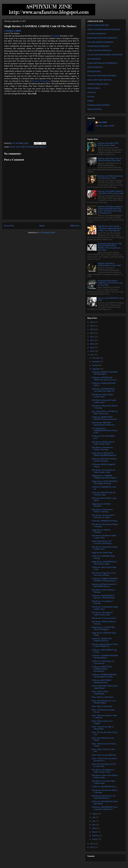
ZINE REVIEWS (94, 88)
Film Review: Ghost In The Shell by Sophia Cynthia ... (105, 776)
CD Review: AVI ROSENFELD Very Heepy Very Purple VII (103, 390)
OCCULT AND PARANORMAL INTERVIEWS (105, 55)
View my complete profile (105, 126)
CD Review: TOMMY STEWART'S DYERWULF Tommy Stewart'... (105, 580)
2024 (92, 329)
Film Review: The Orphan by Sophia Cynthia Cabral (102, 614)
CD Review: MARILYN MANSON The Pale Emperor (105, 373)
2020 (92, 344)
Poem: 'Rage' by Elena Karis (102, 706)
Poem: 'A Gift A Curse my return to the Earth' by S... (104, 760)
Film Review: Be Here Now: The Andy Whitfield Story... (104, 797)
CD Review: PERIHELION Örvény (105, 521)
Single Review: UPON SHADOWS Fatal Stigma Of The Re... (105, 482)
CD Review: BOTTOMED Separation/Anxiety (101, 681)
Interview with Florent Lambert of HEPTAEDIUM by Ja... (104, 585)
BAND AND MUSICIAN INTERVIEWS (102, 38)
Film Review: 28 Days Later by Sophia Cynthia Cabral (103, 443)
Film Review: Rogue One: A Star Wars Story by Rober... (104, 574)
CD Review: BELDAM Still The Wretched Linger (104, 494)
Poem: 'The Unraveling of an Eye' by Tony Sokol (104, 765)
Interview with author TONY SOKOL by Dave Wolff (108, 144)
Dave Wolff (102, 122)
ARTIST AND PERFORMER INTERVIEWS (104, 30)
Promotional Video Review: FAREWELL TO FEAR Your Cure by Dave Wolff (110, 283)
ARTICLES (92, 92)
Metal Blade (55, 36)
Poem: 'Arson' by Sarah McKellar (104, 755)
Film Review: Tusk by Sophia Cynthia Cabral (102, 396)
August (95, 814)
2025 (92, 326)
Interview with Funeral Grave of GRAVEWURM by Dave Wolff (110, 160)
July (94, 817)
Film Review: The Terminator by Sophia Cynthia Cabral (104, 471)
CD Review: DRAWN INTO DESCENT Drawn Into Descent (104, 418)
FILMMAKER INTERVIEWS (98, 46)
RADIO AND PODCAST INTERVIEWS (102, 63)
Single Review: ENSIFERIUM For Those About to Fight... (104, 563)
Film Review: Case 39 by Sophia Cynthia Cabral (104, 782)
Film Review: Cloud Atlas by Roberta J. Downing (102, 449)
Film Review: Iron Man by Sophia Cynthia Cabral (104, 537)
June (94, 821)
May (94, 825)
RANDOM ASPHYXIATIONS (98, 105)
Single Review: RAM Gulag (102, 553)
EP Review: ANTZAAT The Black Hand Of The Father (104, 460)
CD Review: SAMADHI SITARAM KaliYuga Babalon (105, 657)
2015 (92, 847)
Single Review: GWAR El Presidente (101, 505)
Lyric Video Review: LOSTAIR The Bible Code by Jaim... (105, 412)
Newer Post (9, 226)
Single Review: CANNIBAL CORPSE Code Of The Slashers (104, 477)
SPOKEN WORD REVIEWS (98, 84)
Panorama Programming (41, 81)
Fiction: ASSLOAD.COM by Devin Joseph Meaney (105, 687)
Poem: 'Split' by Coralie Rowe (103, 697)
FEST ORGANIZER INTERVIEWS (100, 42)
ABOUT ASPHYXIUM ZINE (98, 25)
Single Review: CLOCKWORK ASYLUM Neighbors (103, 628)
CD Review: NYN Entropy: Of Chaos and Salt (103, 662)
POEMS (90, 101)
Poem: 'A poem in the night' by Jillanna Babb (103, 728)
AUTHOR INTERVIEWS (97, 34)
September (96, 369)
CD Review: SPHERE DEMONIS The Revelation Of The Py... (104, 676)
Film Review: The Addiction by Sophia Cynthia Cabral (103, 771)
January (95, 839)
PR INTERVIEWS (94, 59)
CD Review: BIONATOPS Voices (104, 787)
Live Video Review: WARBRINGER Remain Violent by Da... (105, 431)
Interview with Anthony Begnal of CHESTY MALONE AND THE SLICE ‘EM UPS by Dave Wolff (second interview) (110, 210)
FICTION (91, 97)
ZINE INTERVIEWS (95, 67)
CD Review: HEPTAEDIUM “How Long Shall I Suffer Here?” (105, 808)
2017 (92, 355)
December (96, 358)
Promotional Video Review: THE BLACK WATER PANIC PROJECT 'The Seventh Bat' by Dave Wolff (110, 247)
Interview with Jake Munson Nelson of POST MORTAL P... (105, 645)
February (96, 836)
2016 (92, 844)
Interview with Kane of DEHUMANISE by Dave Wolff (109, 264)
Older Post (75, 226)
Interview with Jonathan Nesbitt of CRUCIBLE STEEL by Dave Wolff (111, 192)
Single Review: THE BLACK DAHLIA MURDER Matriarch (104, 454)
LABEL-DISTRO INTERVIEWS (99, 51)
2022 (92, 337)
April (94, 828)
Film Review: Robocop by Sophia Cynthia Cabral (104, 401)
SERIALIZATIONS (94, 109)
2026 (92, 322)
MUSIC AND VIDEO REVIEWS (22, 147)
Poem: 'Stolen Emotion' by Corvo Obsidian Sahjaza (104, 702)
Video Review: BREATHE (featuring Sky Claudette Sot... (104, 424)
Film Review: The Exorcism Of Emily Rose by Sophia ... (103, 516)
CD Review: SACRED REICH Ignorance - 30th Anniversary (103, 597)
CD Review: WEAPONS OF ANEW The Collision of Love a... (105, 379)
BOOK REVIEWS (94, 72)
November (96, 362)
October (95, 365)
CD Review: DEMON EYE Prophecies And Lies (102, 640)
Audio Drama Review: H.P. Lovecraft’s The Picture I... (102, 542)
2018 (92, 351)
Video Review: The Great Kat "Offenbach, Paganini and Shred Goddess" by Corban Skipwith (109, 228)
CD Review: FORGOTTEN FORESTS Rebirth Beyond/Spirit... (102, 669)
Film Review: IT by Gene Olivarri (104, 618)
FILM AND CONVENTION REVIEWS (102, 76)
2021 (92, 340)
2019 (92, 348)
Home (42, 226)
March (95, 832)
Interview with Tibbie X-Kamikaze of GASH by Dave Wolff (110, 177)
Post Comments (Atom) (47, 233)
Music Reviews (41, 147)
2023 (92, 333)
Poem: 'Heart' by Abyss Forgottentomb (100, 693)
